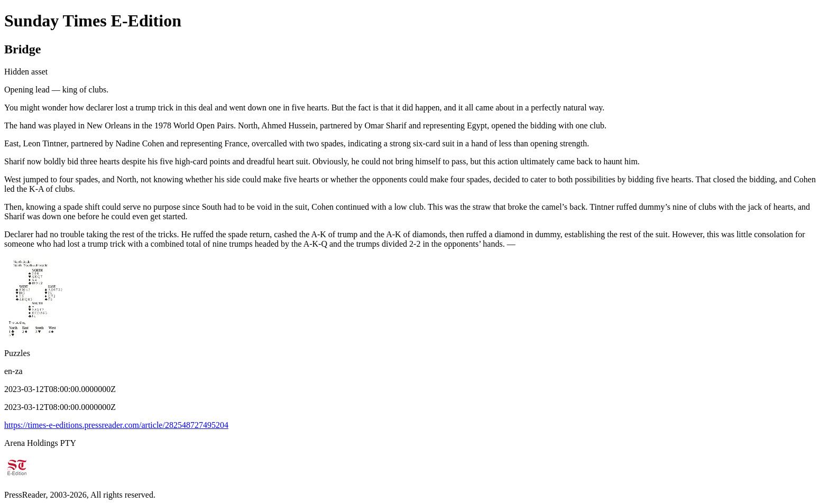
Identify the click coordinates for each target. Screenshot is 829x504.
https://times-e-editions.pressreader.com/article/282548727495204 (116, 425)
